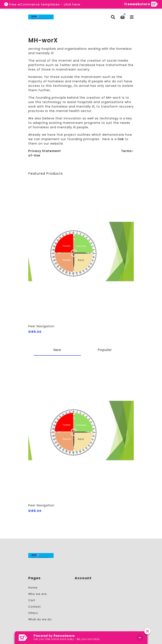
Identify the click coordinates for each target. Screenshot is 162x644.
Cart (32, 600)
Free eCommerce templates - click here (45, 4)
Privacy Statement (45, 151)
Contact (34, 607)
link (121, 139)
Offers (33, 613)
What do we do (40, 619)
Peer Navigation (41, 326)
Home (33, 588)
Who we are (38, 594)
